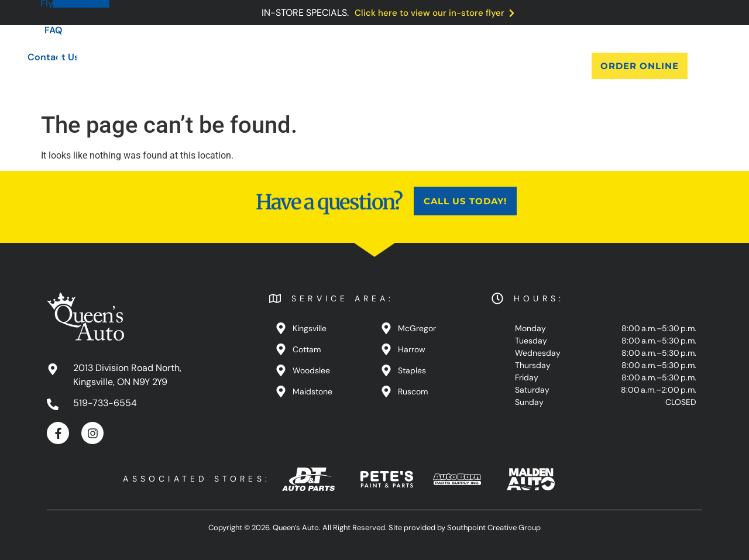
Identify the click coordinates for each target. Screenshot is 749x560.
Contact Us (496, 66)
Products (293, 66)
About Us (228, 66)
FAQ (438, 66)
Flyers (393, 66)
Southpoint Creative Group (494, 528)
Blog (347, 66)
